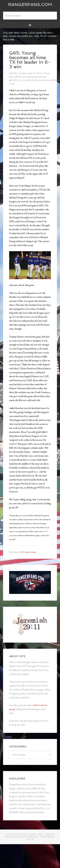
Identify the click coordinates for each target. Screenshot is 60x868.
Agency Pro (36, 834)
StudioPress (30, 837)
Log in (30, 839)
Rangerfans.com (30, 5)
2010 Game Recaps (28, 552)
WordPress (47, 837)
